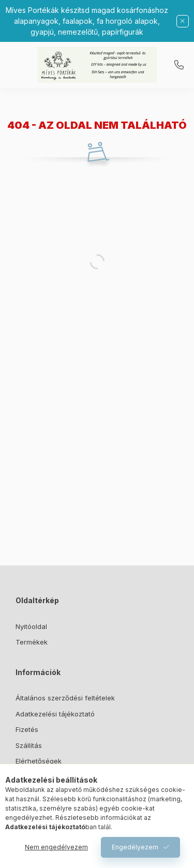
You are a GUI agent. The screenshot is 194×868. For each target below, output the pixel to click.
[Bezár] (183, 21)
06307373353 (179, 65)
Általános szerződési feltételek (65, 698)
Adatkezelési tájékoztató (55, 714)
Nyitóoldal (31, 626)
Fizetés (27, 729)
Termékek (32, 642)
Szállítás (29, 745)
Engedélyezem (135, 847)
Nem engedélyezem (56, 847)
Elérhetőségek (39, 761)
